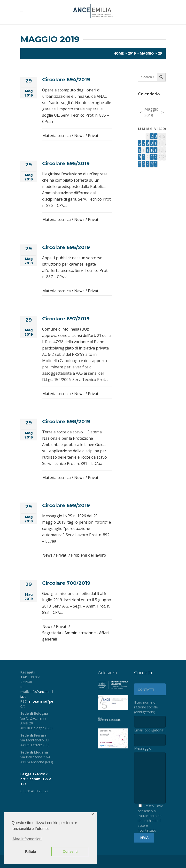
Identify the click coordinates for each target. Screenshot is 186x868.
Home (119, 53)
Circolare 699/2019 (66, 505)
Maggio (147, 53)
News (79, 136)
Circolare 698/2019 (66, 422)
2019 (132, 53)
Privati (94, 136)
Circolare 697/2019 (66, 319)
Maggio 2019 (151, 112)
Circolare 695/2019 (66, 163)
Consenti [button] (70, 852)
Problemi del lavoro (89, 555)
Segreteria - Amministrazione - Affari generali (75, 636)
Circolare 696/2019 (66, 247)
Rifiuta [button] (31, 852)
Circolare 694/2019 (66, 80)
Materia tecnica (56, 136)
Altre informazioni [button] (27, 839)
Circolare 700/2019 (66, 583)
